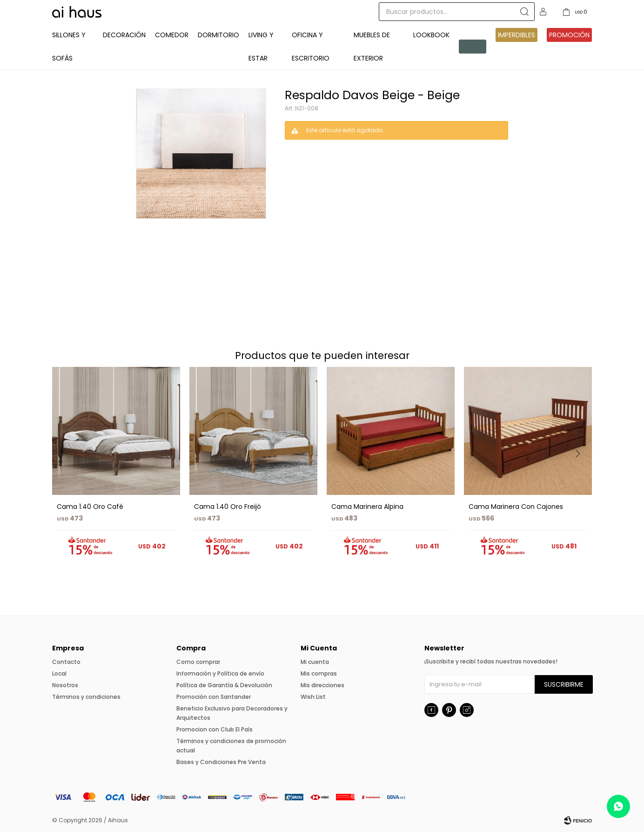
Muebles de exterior (372, 47)
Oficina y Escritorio (311, 47)
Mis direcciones (322, 685)
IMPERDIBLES (517, 35)
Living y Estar (261, 47)
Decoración (124, 35)
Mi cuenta (315, 662)
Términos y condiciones (86, 697)
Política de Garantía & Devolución (224, 685)
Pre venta (471, 47)
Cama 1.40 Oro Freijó (228, 507)
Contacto (66, 662)
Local (59, 673)
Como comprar (198, 662)
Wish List (313, 697)
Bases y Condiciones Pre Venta (221, 762)
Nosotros (65, 685)
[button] (581, 473)
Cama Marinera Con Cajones (516, 507)
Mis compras (319, 673)
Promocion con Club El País (215, 729)
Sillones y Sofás (69, 47)
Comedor (172, 35)
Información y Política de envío (220, 673)
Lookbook (431, 35)
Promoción (569, 35)
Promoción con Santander (214, 697)
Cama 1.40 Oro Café (90, 507)
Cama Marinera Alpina (367, 507)
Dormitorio (218, 35)
